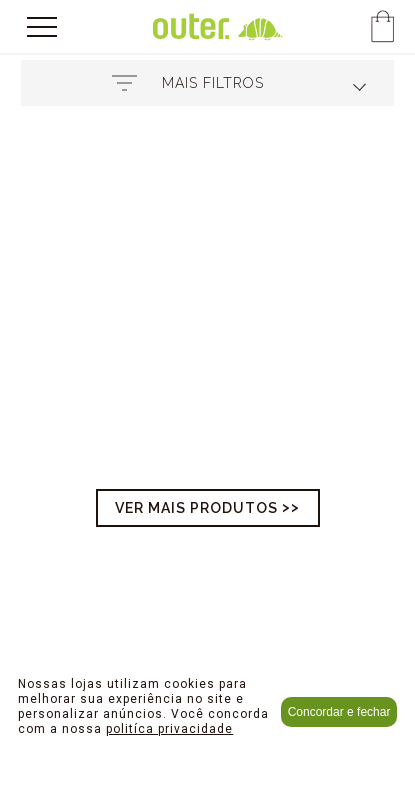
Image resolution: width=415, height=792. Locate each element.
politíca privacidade (169, 729)
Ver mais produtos (196, 508)
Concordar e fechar (339, 712)
